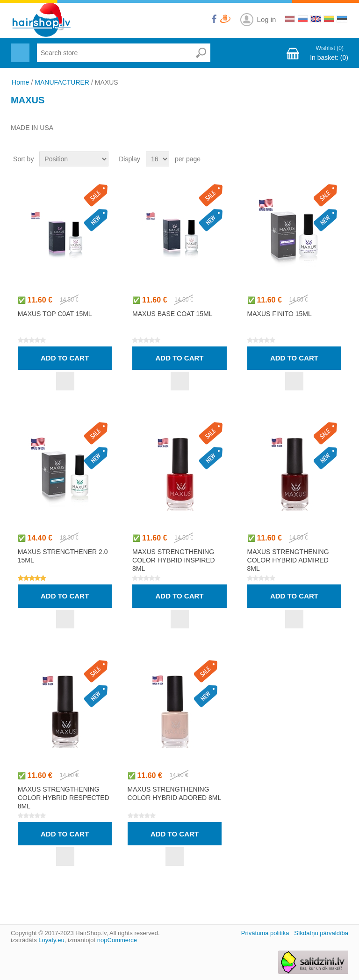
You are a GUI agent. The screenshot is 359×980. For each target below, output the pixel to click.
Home (20, 82)
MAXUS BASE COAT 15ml (172, 314)
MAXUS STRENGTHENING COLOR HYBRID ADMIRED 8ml (288, 560)
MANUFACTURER (62, 82)
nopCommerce (117, 940)
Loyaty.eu (51, 940)
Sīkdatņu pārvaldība (321, 933)
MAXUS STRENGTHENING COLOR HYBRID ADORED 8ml (175, 793)
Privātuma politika (265, 933)
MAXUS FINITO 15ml (280, 314)
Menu (19, 47)
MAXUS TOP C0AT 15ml (55, 314)
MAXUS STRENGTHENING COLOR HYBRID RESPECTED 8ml (64, 798)
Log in (267, 19)
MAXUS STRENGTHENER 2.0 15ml (63, 556)
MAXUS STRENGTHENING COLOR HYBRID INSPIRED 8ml (174, 560)
